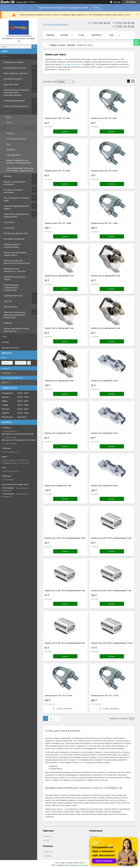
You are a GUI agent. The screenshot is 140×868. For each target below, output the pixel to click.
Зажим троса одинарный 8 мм (59, 381)
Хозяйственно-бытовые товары (15, 278)
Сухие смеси (9, 222)
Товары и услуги (57, 45)
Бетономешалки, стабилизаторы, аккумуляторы (11, 287)
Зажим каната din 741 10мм (58, 223)
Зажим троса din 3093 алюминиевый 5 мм (111, 538)
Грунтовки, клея (11, 84)
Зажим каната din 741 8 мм (104, 171)
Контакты (96, 35)
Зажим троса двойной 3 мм (104, 381)
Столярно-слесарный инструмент (13, 191)
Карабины (11, 150)
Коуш (9, 144)
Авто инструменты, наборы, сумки (16, 199)
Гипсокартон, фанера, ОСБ (16, 233)
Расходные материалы (14, 239)
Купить (96, 8)
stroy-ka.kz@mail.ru (10, 471)
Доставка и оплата (10, 348)
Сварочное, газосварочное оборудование (16, 215)
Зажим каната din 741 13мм (104, 223)
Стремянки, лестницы (13, 62)
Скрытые (8, 301)
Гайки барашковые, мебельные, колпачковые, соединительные (20, 169)
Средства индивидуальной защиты (16, 207)
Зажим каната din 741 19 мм (104, 695)
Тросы (9, 123)
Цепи (9, 117)
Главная (50, 35)
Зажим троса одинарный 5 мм (59, 328)
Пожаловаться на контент (78, 865)
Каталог (5, 57)
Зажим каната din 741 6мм (57, 171)
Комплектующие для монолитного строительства (17, 262)
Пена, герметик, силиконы (15, 73)
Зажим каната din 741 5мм (104, 118)
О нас (4, 337)
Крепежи (8, 176)
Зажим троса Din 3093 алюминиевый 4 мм (65, 538)
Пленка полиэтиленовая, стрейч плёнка (15, 254)
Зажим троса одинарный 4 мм (105, 276)
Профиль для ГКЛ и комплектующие (12, 246)
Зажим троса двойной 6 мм (58, 486)
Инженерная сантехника (15, 68)
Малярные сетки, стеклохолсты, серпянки (15, 270)
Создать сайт (21, 2)
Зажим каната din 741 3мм (57, 118)
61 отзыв (117, 2)
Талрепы (10, 133)
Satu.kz (82, 863)
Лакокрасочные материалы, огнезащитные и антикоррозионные (17, 92)
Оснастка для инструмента (16, 106)
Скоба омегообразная (16, 139)
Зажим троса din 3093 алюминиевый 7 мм (111, 591)
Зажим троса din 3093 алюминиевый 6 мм (65, 591)
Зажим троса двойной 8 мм (104, 486)
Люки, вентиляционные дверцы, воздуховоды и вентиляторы (15, 315)
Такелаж (7, 112)
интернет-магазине (72, 64)
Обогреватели (10, 307)
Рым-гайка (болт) (14, 155)
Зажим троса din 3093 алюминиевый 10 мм (112, 643)
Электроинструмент (13, 79)
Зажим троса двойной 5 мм (104, 433)
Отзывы (5, 342)
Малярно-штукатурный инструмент (14, 183)
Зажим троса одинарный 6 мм (105, 328)
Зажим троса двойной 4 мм (58, 433)
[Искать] (34, 47)
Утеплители (9, 228)
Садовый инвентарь (13, 296)
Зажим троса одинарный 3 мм (59, 276)
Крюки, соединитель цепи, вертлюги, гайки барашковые (19, 162)
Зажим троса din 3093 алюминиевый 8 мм (65, 643)
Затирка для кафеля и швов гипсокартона (16, 330)
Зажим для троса (14, 128)
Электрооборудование (14, 101)
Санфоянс (8, 323)
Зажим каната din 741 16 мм (58, 695)
